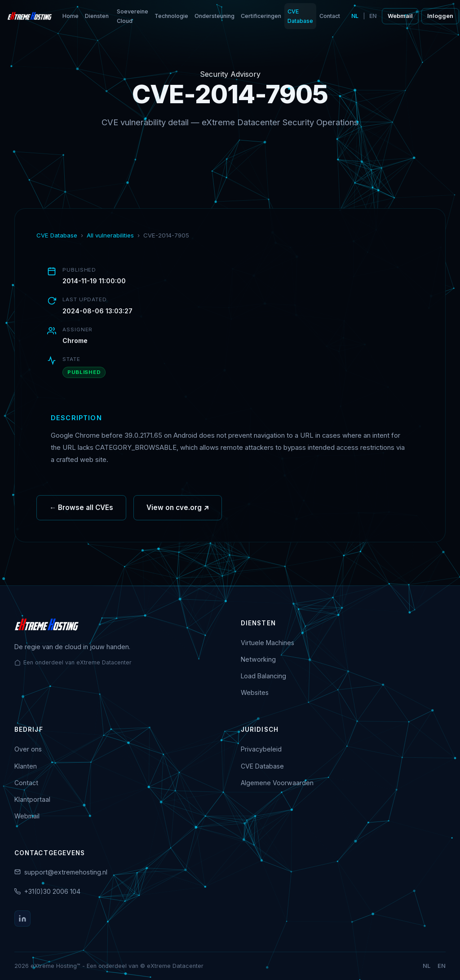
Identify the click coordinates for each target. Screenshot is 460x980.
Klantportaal (32, 799)
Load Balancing (263, 676)
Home (71, 16)
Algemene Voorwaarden (277, 783)
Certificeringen (261, 16)
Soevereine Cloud (133, 16)
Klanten (26, 766)
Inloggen (440, 16)
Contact (330, 16)
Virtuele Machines (268, 643)
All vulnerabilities (110, 235)
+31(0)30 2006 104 (52, 891)
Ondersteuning (215, 16)
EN (373, 16)
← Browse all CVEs (81, 509)
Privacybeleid (261, 749)
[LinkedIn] (22, 918)
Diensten (97, 16)
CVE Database (300, 16)
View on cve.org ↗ (178, 509)
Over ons (28, 749)
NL (355, 16)
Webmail (400, 16)
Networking (258, 659)
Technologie (171, 16)
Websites (255, 692)
